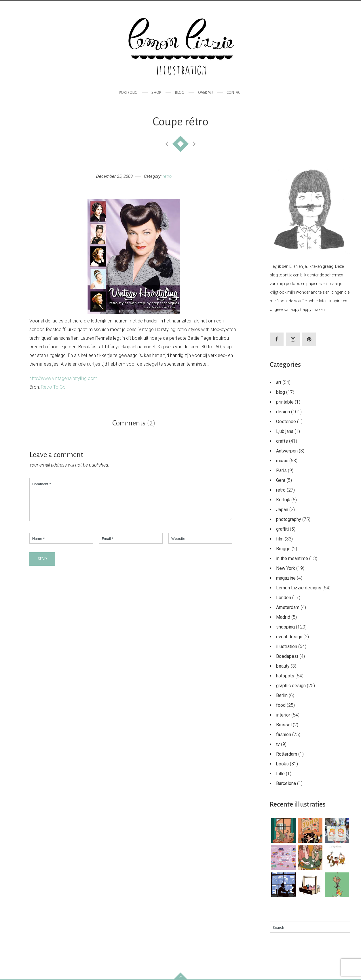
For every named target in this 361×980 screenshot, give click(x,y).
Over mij (205, 93)
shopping (285, 627)
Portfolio (128, 93)
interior (283, 715)
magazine (286, 578)
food (281, 705)
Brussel (284, 725)
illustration (287, 646)
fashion (284, 734)
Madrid (283, 617)
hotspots (285, 676)
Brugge (283, 549)
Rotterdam (287, 754)
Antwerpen (287, 451)
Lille (280, 774)
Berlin (282, 695)
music (282, 461)
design (283, 412)
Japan (282, 510)
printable (285, 402)
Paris (281, 470)
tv (278, 744)
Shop (156, 93)
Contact (234, 93)
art (279, 382)
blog (281, 392)
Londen (284, 598)
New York (286, 568)
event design (289, 637)
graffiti (282, 529)
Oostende (286, 422)
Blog (180, 93)
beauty (283, 666)
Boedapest (287, 656)
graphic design (291, 686)
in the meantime (292, 558)
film (280, 539)
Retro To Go (53, 387)
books (282, 764)
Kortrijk (283, 500)
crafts (282, 441)
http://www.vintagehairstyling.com (63, 378)
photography (289, 519)
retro (167, 176)
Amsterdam (288, 607)
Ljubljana (285, 431)
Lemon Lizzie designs (299, 588)
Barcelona (286, 783)
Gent (281, 480)
